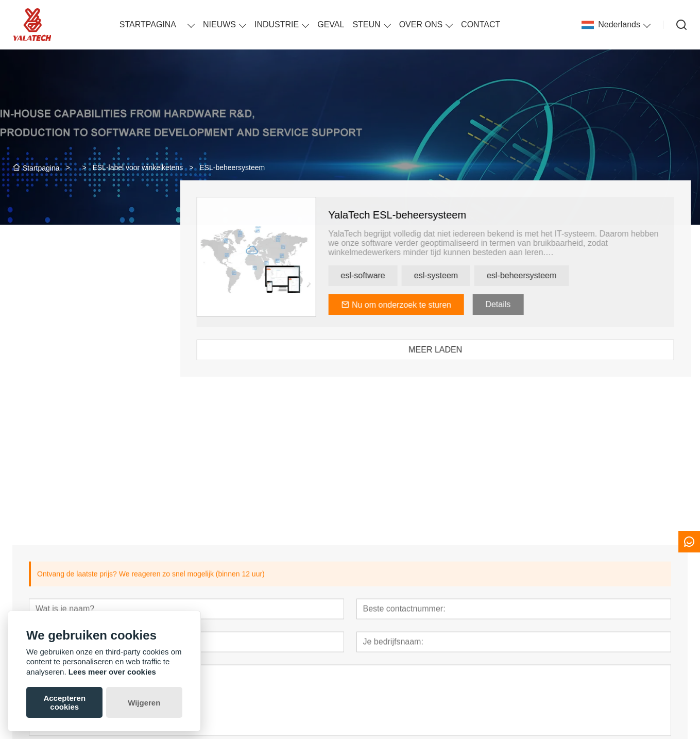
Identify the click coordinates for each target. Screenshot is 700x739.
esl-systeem (456, 275)
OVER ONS (421, 24)
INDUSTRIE (277, 24)
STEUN (366, 24)
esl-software (383, 275)
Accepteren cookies (64, 702)
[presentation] (63, 446)
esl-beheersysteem (542, 275)
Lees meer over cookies (112, 672)
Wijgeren (144, 703)
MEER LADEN (456, 350)
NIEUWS (219, 24)
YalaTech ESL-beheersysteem (418, 215)
